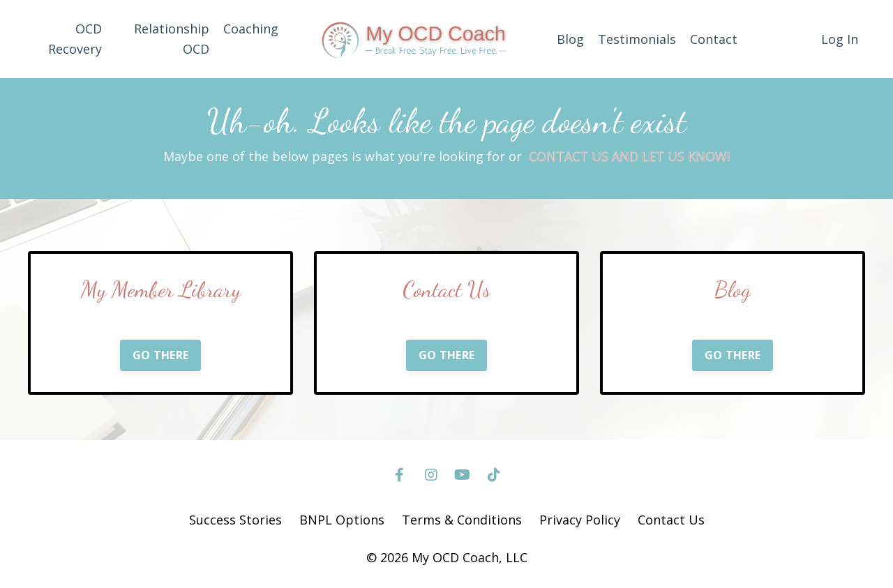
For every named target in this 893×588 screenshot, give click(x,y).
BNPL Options (342, 520)
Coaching (251, 29)
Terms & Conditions (462, 520)
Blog (570, 39)
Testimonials (637, 39)
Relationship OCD (172, 39)
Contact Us (671, 520)
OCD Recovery (75, 39)
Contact (714, 39)
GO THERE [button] (160, 355)
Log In (840, 39)
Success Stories (235, 520)
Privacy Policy (580, 520)
